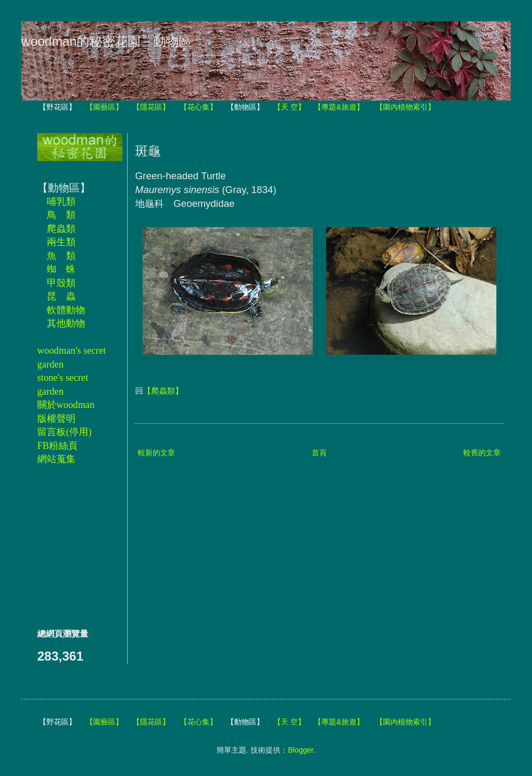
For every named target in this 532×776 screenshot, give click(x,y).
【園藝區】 (104, 107)
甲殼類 (61, 283)
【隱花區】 (151, 107)
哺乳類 (61, 202)
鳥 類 (61, 215)
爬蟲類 (61, 229)
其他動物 (66, 323)
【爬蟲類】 (163, 391)
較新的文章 (156, 453)
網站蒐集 (56, 459)
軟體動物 (66, 310)
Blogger (300, 750)
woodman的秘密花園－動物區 (106, 41)
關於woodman (66, 405)
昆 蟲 (61, 296)
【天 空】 (289, 107)
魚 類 (61, 256)
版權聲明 (56, 419)
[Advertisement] (69, 546)
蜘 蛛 (61, 269)
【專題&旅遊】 (339, 107)
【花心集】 (198, 107)
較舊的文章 (482, 453)
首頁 (319, 453)
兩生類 (61, 242)
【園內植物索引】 (405, 107)
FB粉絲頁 (57, 446)
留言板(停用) (64, 432)
